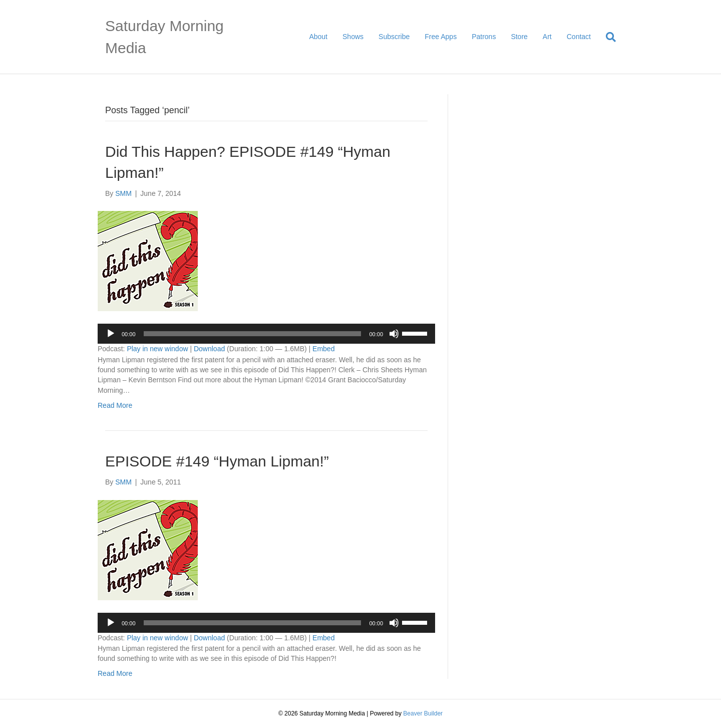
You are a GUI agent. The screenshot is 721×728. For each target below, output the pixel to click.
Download (209, 349)
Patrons (484, 37)
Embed (323, 349)
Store (519, 37)
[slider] (253, 334)
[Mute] (394, 334)
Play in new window (157, 349)
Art (547, 37)
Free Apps (441, 37)
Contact (579, 37)
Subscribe (394, 37)
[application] (266, 334)
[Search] (607, 37)
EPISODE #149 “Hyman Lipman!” (217, 461)
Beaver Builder (423, 713)
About (318, 37)
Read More (115, 405)
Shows (353, 37)
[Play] (111, 334)
